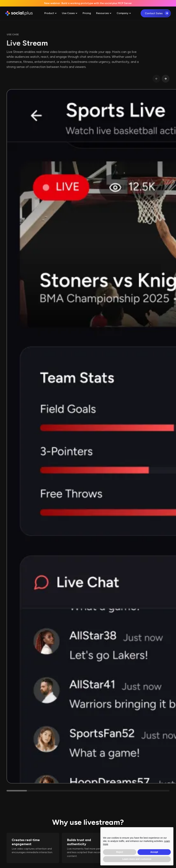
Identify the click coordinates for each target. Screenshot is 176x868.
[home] (19, 13)
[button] (51, 13)
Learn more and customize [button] (137, 859)
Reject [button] (120, 852)
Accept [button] (154, 852)
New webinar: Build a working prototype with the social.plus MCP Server (88, 3)
